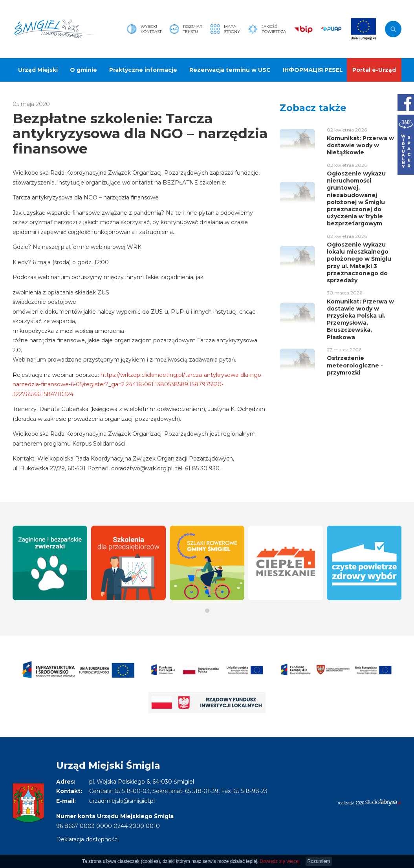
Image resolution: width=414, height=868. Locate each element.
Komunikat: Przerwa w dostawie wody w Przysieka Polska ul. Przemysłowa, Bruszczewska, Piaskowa (360, 319)
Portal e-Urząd (374, 70)
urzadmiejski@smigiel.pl (122, 801)
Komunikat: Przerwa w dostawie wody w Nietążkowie (360, 145)
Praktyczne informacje (143, 70)
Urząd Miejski (38, 70)
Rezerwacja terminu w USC (230, 70)
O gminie (83, 70)
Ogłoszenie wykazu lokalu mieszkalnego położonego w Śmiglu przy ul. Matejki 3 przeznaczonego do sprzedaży (359, 262)
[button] (207, 611)
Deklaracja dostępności (87, 839)
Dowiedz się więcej (279, 861)
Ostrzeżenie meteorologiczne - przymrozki (355, 365)
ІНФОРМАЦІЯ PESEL (313, 70)
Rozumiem (319, 861)
